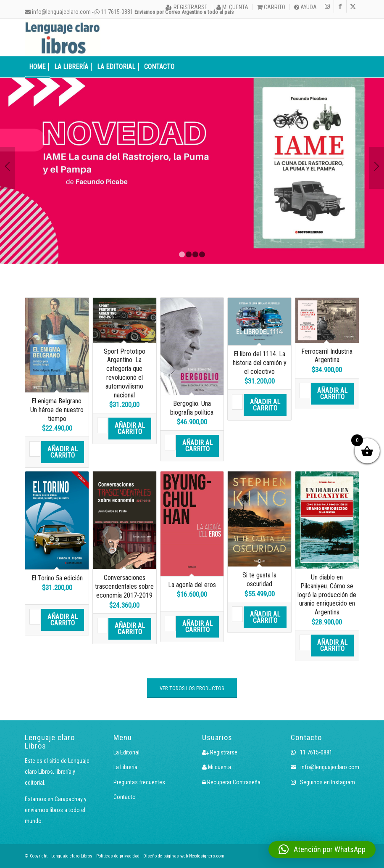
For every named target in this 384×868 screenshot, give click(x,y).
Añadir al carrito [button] (63, 452)
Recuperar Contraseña (231, 782)
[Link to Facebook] (340, 6)
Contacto (125, 797)
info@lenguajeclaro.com (58, 12)
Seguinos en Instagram (323, 782)
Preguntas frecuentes (139, 782)
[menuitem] (187, 7)
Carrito (271, 7)
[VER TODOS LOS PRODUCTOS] (192, 688)
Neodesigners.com (207, 856)
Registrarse (187, 7)
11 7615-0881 (114, 12)
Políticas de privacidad (118, 856)
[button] (322, 849)
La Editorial (126, 752)
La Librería (125, 767)
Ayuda (305, 7)
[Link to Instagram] (327, 6)
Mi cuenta (232, 7)
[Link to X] (353, 6)
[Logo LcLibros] (63, 37)
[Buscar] (354, 67)
